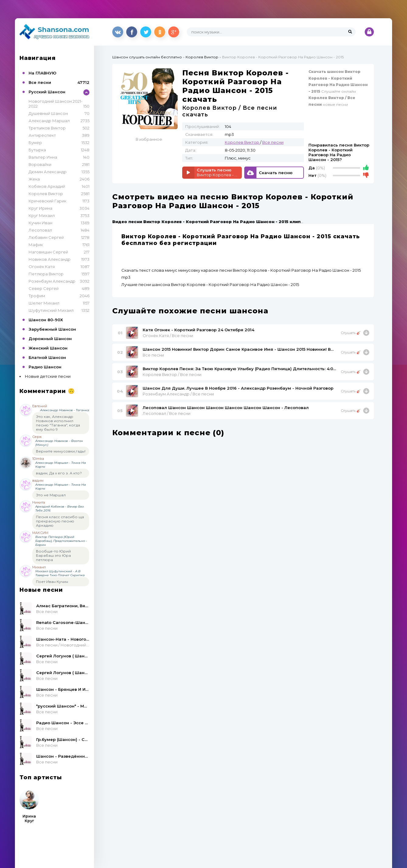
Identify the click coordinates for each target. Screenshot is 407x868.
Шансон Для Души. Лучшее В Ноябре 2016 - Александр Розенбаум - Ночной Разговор (238, 388)
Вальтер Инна (43, 157)
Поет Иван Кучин (52, 582)
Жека (34, 179)
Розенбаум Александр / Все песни (178, 394)
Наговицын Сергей (48, 252)
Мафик (36, 245)
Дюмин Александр (48, 172)
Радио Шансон (45, 367)
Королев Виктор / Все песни (172, 374)
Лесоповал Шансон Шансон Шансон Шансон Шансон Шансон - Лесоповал (226, 408)
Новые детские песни (48, 376)
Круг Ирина (40, 208)
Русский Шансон (47, 92)
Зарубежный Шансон (52, 329)
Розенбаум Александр (52, 281)
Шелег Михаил (44, 303)
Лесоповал (40, 230)
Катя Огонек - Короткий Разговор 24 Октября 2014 (198, 330)
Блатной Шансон (47, 357)
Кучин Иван (40, 223)
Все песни (40, 82)
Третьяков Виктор (47, 128)
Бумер (35, 143)
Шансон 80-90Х (46, 320)
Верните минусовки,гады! (61, 451)
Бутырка (37, 150)
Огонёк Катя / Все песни (168, 336)
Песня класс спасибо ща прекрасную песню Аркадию (60, 521)
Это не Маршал (51, 495)
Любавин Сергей (46, 237)
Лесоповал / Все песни (167, 413)
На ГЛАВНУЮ (42, 73)
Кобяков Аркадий (47, 186)
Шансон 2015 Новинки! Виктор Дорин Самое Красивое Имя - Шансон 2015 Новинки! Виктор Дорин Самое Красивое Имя (239, 349)
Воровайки (40, 164)
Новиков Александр (50, 259)
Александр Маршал (49, 121)
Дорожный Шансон (50, 339)
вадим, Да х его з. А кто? (59, 473)
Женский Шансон (48, 348)
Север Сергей (44, 288)
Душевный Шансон (48, 113)
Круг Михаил (42, 215)
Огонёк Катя (42, 267)
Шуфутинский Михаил (51, 310)
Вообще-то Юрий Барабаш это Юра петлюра (53, 555)
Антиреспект (42, 135)
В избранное (149, 139)
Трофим (37, 296)
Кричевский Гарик (47, 201)
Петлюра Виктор (46, 274)
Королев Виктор (46, 194)
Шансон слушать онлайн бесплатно (147, 57)
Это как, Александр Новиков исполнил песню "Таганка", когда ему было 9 (58, 423)
